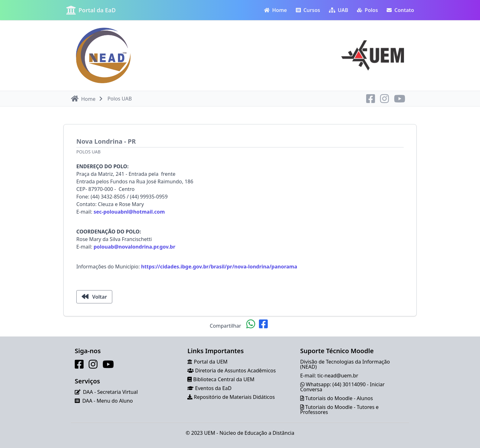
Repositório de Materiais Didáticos (234, 397)
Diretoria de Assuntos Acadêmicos (236, 370)
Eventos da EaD (214, 388)
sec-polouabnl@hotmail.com (129, 212)
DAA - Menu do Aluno (108, 401)
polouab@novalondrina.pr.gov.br (135, 247)
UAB (339, 10)
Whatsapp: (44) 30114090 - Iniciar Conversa (342, 387)
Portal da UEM (211, 362)
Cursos (308, 10)
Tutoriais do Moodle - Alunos (339, 398)
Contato (400, 10)
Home (275, 10)
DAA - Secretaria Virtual (110, 392)
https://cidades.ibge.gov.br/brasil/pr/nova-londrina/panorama (219, 267)
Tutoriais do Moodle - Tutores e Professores (340, 410)
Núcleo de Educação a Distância (257, 433)
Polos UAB (88, 152)
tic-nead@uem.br (338, 376)
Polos (367, 10)
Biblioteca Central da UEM (224, 379)
